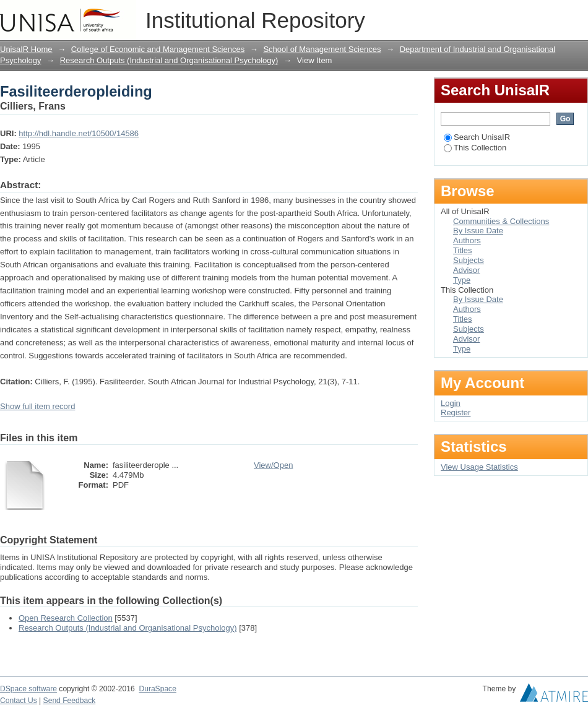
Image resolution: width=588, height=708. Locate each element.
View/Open (273, 465)
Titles (463, 250)
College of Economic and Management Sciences (158, 49)
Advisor (466, 270)
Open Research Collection (66, 618)
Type (462, 280)
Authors (467, 240)
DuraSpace (157, 689)
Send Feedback (70, 701)
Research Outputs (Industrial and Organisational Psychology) (169, 60)
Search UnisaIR (477, 137)
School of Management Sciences (322, 49)
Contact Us (19, 701)
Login (578, 15)
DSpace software (28, 689)
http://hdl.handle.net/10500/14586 (79, 133)
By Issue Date (478, 231)
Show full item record (37, 406)
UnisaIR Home (26, 49)
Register (456, 412)
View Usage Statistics (479, 467)
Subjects (469, 260)
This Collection (475, 148)
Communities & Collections (501, 221)
